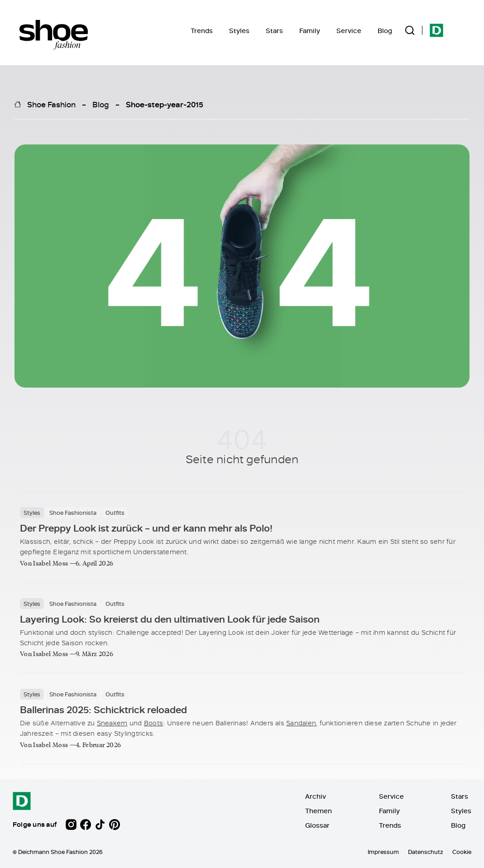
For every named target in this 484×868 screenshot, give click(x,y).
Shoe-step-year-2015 (165, 104)
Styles (239, 31)
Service (349, 31)
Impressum (383, 852)
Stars (274, 31)
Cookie (462, 852)
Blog (385, 31)
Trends (202, 31)
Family (310, 31)
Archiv (316, 796)
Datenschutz (426, 852)
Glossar (317, 825)
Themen (319, 811)
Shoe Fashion (51, 104)
